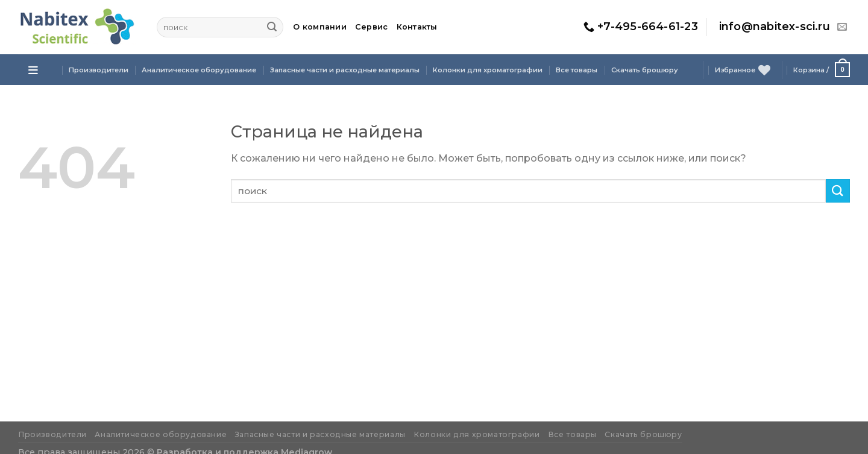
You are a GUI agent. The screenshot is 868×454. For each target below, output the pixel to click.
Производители (99, 70)
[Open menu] (33, 70)
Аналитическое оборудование (199, 70)
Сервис (372, 27)
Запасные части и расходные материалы (345, 70)
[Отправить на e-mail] (842, 27)
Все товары (577, 70)
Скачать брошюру (645, 70)
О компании (320, 27)
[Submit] (272, 27)
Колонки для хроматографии (488, 70)
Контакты (417, 27)
